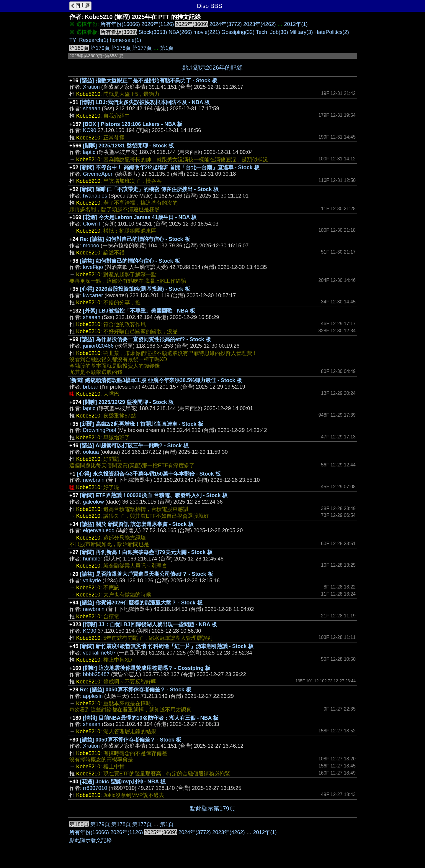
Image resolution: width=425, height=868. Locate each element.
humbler (93, 559)
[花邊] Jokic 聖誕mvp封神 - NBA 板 (123, 782)
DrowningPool (99, 430)
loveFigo (93, 267)
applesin (93, 696)
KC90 (90, 130)
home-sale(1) (125, 40)
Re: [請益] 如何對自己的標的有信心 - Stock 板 (135, 239)
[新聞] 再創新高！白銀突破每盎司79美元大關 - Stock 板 (146, 552)
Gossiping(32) (238, 32)
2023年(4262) (259, 24)
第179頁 (100, 48)
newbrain (94, 480)
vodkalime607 (99, 653)
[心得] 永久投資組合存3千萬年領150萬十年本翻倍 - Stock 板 (149, 474)
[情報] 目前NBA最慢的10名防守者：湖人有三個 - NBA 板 (151, 718)
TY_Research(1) (89, 40)
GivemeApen (98, 174)
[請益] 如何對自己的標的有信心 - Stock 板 (130, 261)
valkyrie (92, 581)
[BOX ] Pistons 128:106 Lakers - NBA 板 (133, 124)
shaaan (92, 108)
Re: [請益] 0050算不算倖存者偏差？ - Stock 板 (136, 690)
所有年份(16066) (120, 24)
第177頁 (142, 48)
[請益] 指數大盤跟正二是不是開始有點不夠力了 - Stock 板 (149, 80)
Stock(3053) (153, 32)
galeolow (93, 502)
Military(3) (301, 32)
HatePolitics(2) (332, 32)
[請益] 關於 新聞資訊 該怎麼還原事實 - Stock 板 (137, 524)
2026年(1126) (158, 24)
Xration (91, 87)
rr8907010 (95, 788)
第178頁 (121, 48)
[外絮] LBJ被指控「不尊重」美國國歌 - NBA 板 (139, 311)
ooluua (91, 452)
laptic (89, 152)
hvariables (95, 196)
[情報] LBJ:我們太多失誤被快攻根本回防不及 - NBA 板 (145, 102)
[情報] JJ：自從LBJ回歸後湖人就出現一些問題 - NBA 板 (150, 624)
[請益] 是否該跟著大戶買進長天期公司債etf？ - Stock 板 (147, 574)
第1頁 (167, 48)
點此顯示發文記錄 (91, 840)
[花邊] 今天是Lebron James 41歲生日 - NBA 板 (140, 217)
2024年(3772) (225, 24)
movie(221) (207, 32)
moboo (91, 246)
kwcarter (93, 295)
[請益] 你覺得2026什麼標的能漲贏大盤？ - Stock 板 (141, 603)
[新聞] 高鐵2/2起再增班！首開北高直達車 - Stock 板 (142, 424)
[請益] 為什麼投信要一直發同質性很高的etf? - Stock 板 (146, 339)
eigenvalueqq (99, 530)
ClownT (92, 224)
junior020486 (98, 346)
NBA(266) (180, 32)
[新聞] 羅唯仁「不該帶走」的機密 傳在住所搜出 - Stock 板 (149, 189)
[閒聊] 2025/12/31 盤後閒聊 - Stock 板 (128, 146)
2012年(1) (296, 24)
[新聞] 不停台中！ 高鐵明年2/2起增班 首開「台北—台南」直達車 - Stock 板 (170, 167)
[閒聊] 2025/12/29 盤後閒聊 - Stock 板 (128, 402)
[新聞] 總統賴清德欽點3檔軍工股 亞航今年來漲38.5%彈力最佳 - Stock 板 (156, 380)
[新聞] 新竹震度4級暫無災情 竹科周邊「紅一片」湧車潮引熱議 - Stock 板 (167, 646)
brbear (91, 387)
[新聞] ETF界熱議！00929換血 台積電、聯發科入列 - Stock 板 (154, 495)
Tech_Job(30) (272, 32)
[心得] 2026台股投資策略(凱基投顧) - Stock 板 (135, 289)
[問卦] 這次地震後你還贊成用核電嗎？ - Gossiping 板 (147, 668)
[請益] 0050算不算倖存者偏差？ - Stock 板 (131, 740)
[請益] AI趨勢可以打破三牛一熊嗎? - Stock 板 (134, 445)
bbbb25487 (96, 674)
